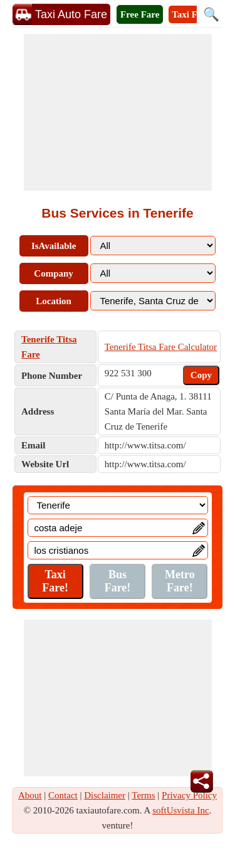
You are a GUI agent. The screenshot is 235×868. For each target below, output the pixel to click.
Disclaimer (105, 795)
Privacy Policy (189, 795)
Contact (63, 795)
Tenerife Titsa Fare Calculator (161, 347)
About (30, 795)
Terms (143, 795)
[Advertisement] (118, 112)
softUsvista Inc (180, 810)
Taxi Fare (191, 14)
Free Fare (140, 14)
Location (54, 301)
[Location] (118, 505)
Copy (201, 375)
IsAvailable (54, 246)
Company (54, 273)
